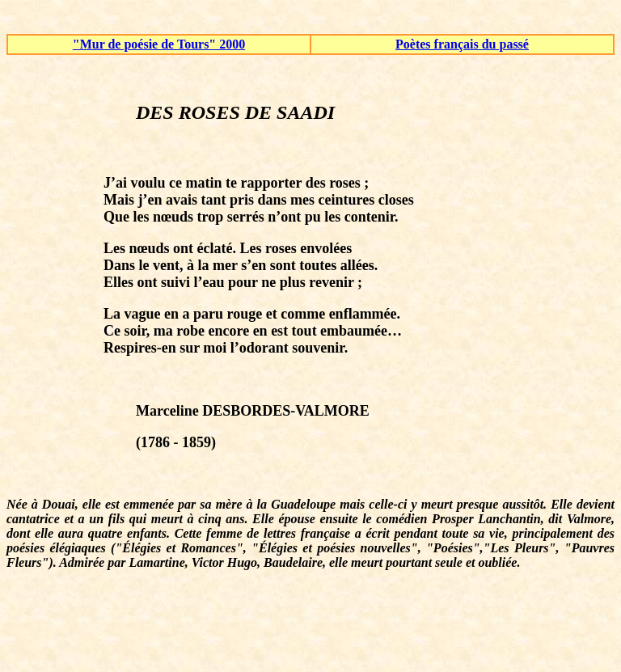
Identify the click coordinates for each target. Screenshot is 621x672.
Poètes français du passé (462, 44)
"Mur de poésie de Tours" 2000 (159, 44)
